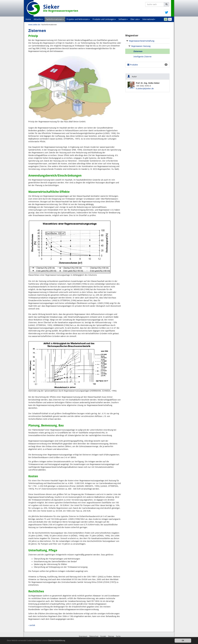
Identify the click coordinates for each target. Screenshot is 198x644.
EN (170, 19)
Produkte (147, 65)
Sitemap (111, 636)
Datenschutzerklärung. (57, 640)
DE (166, 19)
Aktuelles (38, 19)
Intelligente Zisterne (143, 57)
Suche (118, 636)
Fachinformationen (55, 19)
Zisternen (138, 51)
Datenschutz (94, 636)
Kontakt (103, 636)
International (149, 19)
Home (28, 19)
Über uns (135, 19)
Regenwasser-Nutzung (141, 46)
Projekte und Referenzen (78, 19)
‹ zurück (32, 625)
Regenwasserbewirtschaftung (142, 41)
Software (123, 19)
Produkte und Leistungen (104, 19)
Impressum (83, 636)
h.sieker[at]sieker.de (145, 89)
